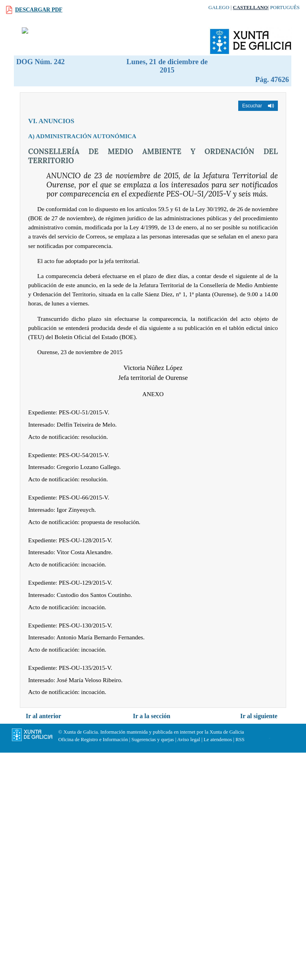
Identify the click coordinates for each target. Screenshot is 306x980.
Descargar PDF (39, 10)
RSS (240, 740)
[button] (258, 106)
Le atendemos (218, 740)
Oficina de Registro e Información (93, 740)
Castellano (250, 8)
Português (285, 8)
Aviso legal (189, 740)
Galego (219, 8)
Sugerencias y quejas (153, 740)
